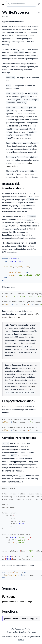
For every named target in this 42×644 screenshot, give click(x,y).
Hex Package (16, 629)
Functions (9, 596)
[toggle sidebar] (3, 4)
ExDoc (12, 637)
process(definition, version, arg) (17, 602)
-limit (33, 386)
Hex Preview (26, 629)
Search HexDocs (12, 632)
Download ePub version (28, 632)
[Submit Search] (9, 4)
